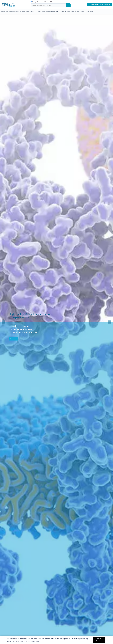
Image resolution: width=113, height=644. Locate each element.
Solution (62, 12)
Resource (79, 12)
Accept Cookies (99, 640)
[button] (4, 322)
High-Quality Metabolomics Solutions (31, 314)
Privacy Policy (34, 641)
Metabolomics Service (13, 12)
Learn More (14, 339)
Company (88, 12)
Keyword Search (50, 2)
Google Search (36, 2)
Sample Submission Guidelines (101, 4)
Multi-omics (70, 12)
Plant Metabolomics (28, 12)
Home (3, 12)
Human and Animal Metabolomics (46, 12)
